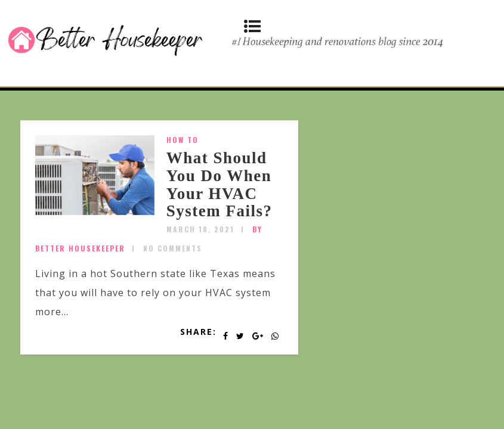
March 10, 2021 (200, 229)
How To (183, 140)
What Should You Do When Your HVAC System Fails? (219, 184)
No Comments (173, 248)
